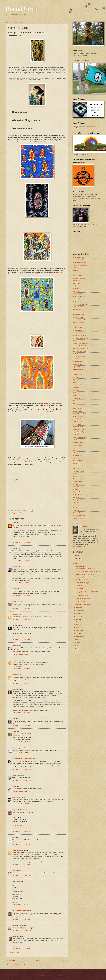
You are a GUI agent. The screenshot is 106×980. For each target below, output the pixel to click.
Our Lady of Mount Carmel (84, 604)
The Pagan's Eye (78, 369)
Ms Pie (75, 341)
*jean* (14, 786)
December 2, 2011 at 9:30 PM (21, 919)
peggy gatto (16, 775)
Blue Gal (75, 377)
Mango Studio (77, 309)
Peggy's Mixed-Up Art (79, 296)
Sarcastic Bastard (78, 362)
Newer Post (10, 961)
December (79, 566)
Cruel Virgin (76, 502)
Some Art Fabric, (50, 404)
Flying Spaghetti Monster (80, 500)
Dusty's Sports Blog (78, 432)
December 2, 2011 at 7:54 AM (21, 669)
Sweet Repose (77, 408)
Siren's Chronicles (78, 495)
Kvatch (75, 508)
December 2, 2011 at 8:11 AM (21, 713)
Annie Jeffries (17, 797)
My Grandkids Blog (78, 257)
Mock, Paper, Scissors (79, 414)
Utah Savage (76, 458)
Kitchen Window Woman (80, 515)
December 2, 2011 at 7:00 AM (21, 583)
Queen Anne (76, 466)
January (79, 636)
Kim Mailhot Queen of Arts (80, 338)
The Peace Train (77, 476)
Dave (74, 395)
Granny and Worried (79, 471)
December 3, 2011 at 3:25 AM (21, 949)
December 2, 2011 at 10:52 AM (22, 769)
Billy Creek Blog (77, 492)
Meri (14, 719)
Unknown (15, 614)
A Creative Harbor (78, 307)
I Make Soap (76, 289)
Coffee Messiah (77, 445)
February (79, 633)
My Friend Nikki (77, 479)
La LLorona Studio (78, 317)
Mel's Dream (76, 270)
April (78, 628)
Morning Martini (77, 411)
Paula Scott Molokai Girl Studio (22, 759)
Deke (74, 474)
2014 (76, 555)
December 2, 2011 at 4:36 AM (21, 543)
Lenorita (75, 312)
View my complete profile (80, 547)
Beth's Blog (76, 268)
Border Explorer (77, 416)
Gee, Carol (76, 468)
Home (37, 961)
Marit (14, 589)
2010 (76, 640)
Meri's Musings (77, 364)
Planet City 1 (76, 390)
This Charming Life (78, 315)
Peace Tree (76, 435)
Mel (14, 523)
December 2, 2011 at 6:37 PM (21, 864)
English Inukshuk (78, 419)
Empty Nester (77, 359)
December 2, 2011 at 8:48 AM (21, 742)
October (79, 611)
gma (14, 837)
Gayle (14, 731)
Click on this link (87, 198)
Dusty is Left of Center (79, 429)
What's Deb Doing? (78, 328)
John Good (76, 497)
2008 (76, 645)
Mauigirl (75, 382)
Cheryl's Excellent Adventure (81, 304)
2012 (76, 561)
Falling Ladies (77, 294)
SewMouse (76, 388)
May (78, 625)
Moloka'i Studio (77, 283)
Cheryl (15, 870)
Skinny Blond (76, 487)
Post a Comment (15, 952)
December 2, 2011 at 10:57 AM (22, 780)
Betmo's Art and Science (80, 265)
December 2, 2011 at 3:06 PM (21, 832)
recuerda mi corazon (79, 278)
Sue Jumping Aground (79, 335)
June (78, 622)
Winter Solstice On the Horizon (85, 569)
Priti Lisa (15, 645)
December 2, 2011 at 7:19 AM (21, 608)
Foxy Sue (75, 333)
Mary (74, 450)
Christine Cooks (77, 375)
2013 (76, 558)
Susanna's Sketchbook (79, 346)
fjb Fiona (75, 453)
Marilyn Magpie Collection (80, 348)
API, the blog (76, 505)
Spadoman (16, 936)
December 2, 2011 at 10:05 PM (22, 930)
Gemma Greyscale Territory (81, 320)
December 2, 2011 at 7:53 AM (21, 654)
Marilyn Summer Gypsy (79, 351)
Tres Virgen (79, 588)
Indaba (75, 325)
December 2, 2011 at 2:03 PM (21, 804)
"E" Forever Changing (79, 356)
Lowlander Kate (77, 273)
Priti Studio (76, 302)
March (78, 630)
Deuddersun (76, 510)
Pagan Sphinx (77, 367)
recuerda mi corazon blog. (52, 74)
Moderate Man (77, 513)
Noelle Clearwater (18, 850)
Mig (74, 403)
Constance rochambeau (80, 343)
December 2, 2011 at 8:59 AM (21, 753)
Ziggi (74, 401)
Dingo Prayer (76, 398)
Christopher (76, 406)
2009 (76, 643)
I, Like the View (77, 422)
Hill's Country (76, 440)
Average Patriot (77, 518)
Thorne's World (77, 455)
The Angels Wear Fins (79, 322)
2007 (76, 648)
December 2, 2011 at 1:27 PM (21, 791)
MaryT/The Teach (78, 427)
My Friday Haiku (17, 825)
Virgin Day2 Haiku (18, 513)
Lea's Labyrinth (77, 299)
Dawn (74, 448)
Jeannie (15, 548)
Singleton (75, 484)
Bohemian (16, 689)
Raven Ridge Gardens (79, 372)
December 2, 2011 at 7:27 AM (21, 639)
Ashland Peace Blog (79, 260)
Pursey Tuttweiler (78, 442)
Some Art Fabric (81, 601)
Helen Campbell (17, 748)
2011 (76, 564)
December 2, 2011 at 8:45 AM (21, 725)
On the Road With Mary (83, 599)
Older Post (64, 961)
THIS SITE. (59, 273)
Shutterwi (75, 489)
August (78, 616)
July (77, 619)
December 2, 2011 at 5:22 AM (21, 561)
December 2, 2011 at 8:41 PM (21, 905)
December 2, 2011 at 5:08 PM (21, 844)
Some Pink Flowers (78, 330)
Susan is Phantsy (78, 275)
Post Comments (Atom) (21, 965)
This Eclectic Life (78, 385)
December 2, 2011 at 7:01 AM (21, 596)
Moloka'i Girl (76, 281)
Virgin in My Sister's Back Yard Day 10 (87, 577)
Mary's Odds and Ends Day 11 (85, 574)
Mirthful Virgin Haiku (18, 829)
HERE (78, 126)
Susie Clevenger (18, 925)
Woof (74, 286)
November (79, 608)
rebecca (15, 567)
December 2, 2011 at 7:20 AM (21, 619)
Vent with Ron (77, 424)
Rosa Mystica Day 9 (82, 580)
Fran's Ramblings (78, 461)
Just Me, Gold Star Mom (80, 437)
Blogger (62, 976)
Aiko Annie (76, 463)
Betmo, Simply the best (79, 262)
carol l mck (16, 601)
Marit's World (76, 291)
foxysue (15, 625)
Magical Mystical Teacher (20, 810)
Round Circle (22, 9)
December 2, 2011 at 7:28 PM (21, 875)
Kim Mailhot (16, 660)
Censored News (77, 482)
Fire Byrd (75, 393)
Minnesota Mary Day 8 (82, 583)
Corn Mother (80, 585)
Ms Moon (75, 354)
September (80, 613)
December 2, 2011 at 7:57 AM (21, 683)
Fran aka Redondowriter (20, 911)
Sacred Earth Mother (82, 596)
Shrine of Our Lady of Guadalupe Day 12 (88, 571)
